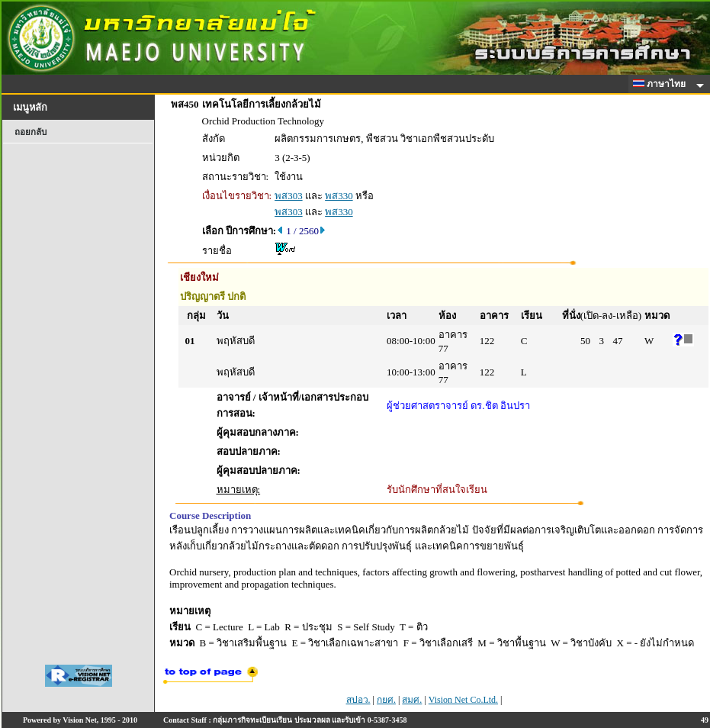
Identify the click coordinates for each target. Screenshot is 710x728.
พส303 (289, 196)
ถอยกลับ (31, 132)
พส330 (339, 196)
